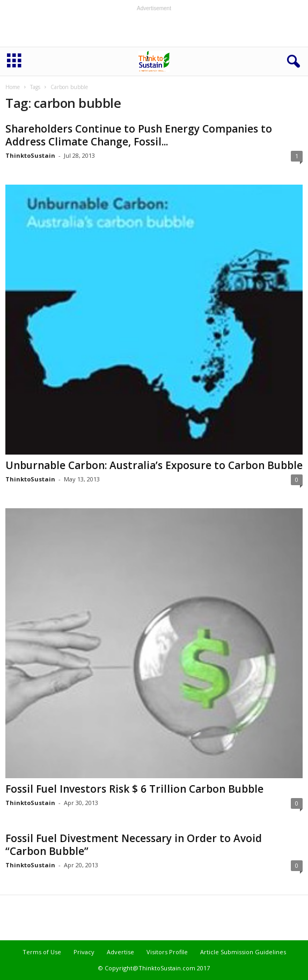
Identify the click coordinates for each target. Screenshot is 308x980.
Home (13, 87)
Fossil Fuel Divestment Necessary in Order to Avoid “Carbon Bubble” (134, 845)
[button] (291, 62)
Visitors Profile (167, 952)
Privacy (84, 952)
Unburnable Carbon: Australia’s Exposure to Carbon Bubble (154, 465)
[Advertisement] (154, 29)
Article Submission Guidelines (243, 952)
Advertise (120, 952)
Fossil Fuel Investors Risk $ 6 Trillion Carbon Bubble (134, 789)
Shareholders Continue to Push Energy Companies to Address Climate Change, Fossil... (139, 135)
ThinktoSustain (30, 155)
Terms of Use (42, 952)
